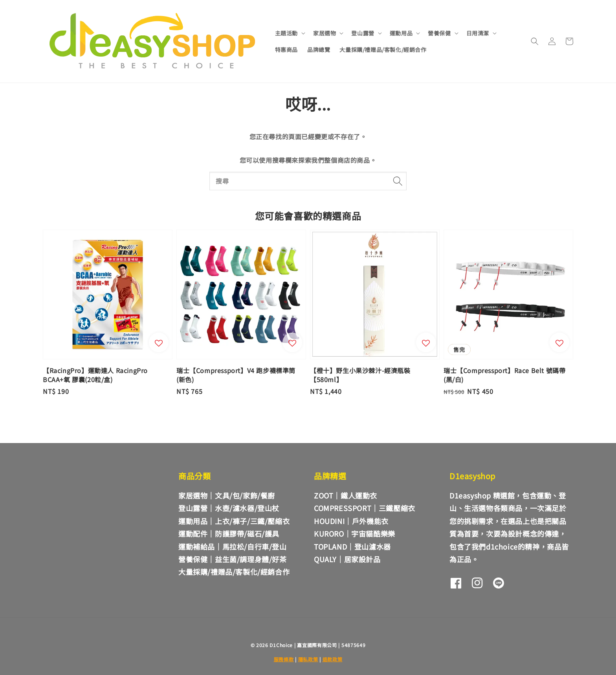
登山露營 (363, 33)
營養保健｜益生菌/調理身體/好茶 (233, 559)
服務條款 (284, 659)
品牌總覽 (319, 50)
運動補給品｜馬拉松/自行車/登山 (233, 546)
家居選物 (324, 33)
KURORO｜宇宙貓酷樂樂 (355, 533)
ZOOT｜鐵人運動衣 (346, 495)
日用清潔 (478, 33)
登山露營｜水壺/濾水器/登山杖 (229, 508)
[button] (535, 41)
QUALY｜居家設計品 (347, 559)
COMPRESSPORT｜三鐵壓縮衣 (365, 508)
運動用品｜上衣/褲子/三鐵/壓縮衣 (234, 521)
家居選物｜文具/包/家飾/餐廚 (227, 496)
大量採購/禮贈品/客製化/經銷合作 (383, 50)
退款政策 (333, 659)
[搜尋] (398, 181)
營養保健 (439, 33)
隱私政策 (308, 659)
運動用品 (401, 33)
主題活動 (286, 33)
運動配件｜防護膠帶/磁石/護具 (229, 533)
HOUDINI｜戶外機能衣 (351, 521)
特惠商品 (286, 50)
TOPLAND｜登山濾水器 (352, 546)
